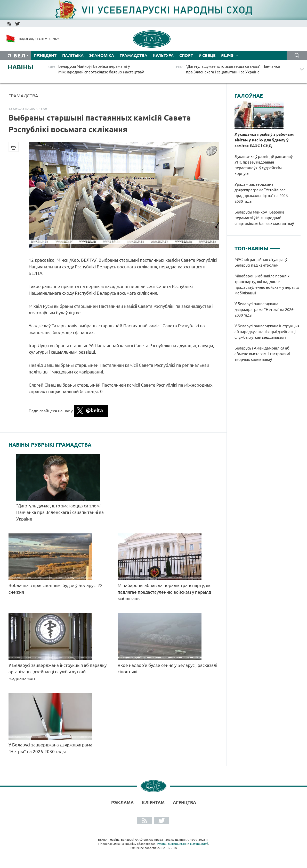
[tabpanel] (268, 312)
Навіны (21, 67)
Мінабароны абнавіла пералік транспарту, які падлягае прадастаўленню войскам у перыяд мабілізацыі (165, 592)
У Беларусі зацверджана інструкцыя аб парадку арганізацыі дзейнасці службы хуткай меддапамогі (58, 672)
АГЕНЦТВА (184, 802)
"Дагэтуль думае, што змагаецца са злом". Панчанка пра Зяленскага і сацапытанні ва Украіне (60, 512)
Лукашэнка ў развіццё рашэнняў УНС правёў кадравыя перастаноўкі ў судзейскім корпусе (264, 165)
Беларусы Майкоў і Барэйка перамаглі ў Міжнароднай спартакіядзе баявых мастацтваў (264, 218)
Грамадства (134, 55)
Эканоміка (102, 55)
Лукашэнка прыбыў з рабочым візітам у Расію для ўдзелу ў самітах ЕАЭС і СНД (264, 140)
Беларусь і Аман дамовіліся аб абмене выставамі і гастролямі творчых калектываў (262, 354)
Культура (163, 55)
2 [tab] (285, 246)
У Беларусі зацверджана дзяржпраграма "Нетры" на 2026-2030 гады (264, 309)
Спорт (186, 55)
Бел (20, 56)
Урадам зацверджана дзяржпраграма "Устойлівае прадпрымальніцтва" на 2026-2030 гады (262, 193)
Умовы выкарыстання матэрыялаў (183, 844)
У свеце (207, 55)
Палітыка (73, 55)
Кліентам (153, 802)
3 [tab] (296, 246)
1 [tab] (275, 246)
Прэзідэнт (45, 55)
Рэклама (122, 802)
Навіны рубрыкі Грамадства (50, 445)
